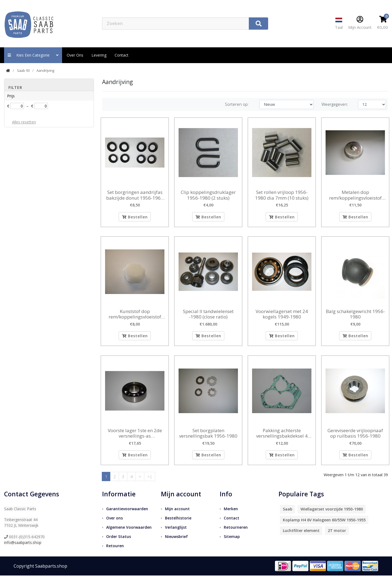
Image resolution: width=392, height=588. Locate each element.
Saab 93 (23, 70)
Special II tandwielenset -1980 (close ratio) (208, 318)
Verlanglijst (176, 540)
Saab (288, 522)
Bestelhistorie (178, 530)
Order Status (119, 549)
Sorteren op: (237, 104)
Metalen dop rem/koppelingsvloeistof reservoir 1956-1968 (355, 195)
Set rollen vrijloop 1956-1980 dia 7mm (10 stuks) (282, 195)
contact (122, 55)
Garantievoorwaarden (127, 521)
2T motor (337, 543)
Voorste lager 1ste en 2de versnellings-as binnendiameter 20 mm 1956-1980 (135, 442)
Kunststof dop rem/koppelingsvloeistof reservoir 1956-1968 (135, 318)
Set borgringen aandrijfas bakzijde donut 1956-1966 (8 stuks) (135, 195)
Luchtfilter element (301, 543)
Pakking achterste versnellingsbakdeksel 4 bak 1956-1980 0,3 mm (282, 442)
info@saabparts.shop (23, 555)
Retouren (115, 558)
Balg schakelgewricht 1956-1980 (355, 318)
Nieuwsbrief (176, 549)
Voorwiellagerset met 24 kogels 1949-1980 (282, 318)
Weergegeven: (335, 104)
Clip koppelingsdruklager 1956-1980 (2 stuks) (208, 195)
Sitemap (232, 549)
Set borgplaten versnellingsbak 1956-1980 (208, 442)
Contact (232, 530)
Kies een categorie (33, 55)
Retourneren (236, 540)
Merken (231, 521)
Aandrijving (45, 70)
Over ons (75, 55)
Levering (99, 55)
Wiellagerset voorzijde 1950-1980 (332, 522)
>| (150, 489)
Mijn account (177, 521)
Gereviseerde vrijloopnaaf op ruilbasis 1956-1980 (355, 442)
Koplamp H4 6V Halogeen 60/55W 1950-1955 (324, 532)
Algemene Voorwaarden (129, 540)
